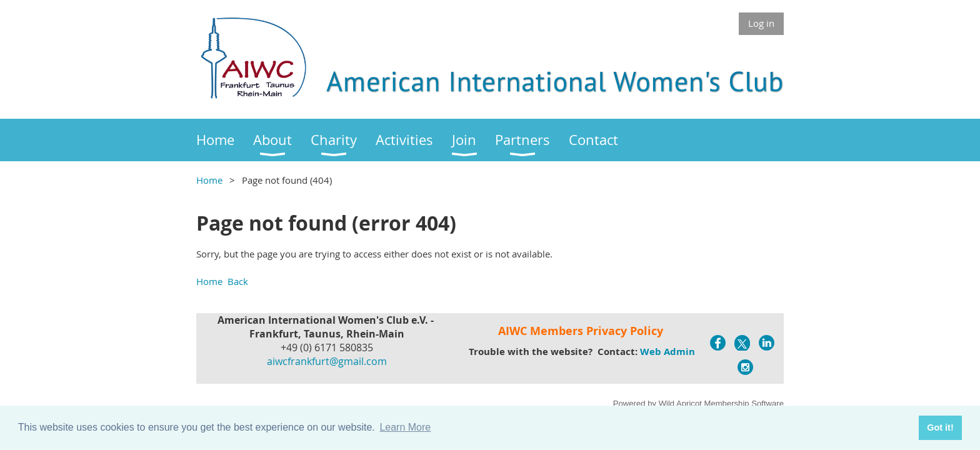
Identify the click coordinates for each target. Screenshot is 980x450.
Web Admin (667, 352)
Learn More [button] (405, 427)
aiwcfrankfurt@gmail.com (327, 361)
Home (209, 180)
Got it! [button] (940, 427)
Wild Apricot (680, 403)
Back (238, 281)
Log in (761, 23)
